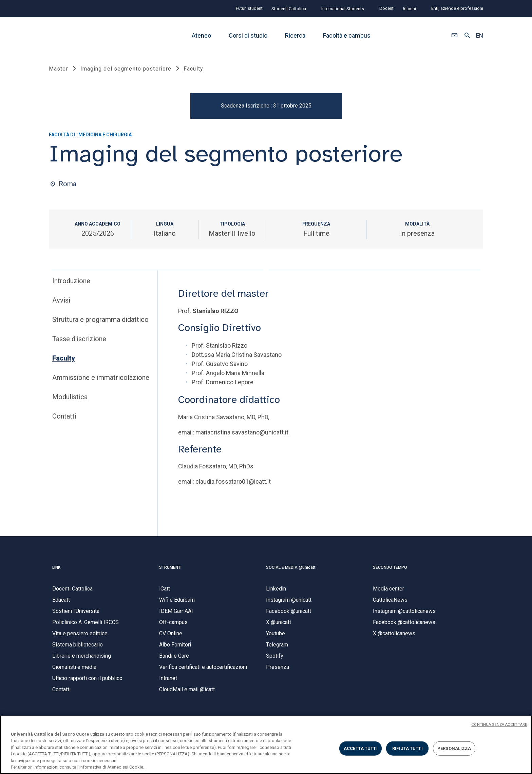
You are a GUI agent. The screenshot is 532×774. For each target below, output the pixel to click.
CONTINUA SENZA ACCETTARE (499, 725)
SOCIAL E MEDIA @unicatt (291, 569)
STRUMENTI (170, 569)
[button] (454, 36)
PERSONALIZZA (454, 748)
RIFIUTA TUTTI (407, 748)
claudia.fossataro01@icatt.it (233, 483)
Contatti (64, 418)
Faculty (64, 360)
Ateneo (201, 35)
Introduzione (71, 283)
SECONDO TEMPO (390, 569)
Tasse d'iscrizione (79, 341)
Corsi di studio (248, 35)
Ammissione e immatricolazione (101, 379)
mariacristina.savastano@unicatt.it (242, 434)
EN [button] (480, 36)
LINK (56, 569)
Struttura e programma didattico (100, 321)
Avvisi (61, 302)
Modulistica (70, 399)
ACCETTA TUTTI (361, 748)
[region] (266, 745)
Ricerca (295, 35)
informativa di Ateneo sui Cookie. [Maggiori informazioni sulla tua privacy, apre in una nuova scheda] (112, 767)
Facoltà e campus (347, 35)
